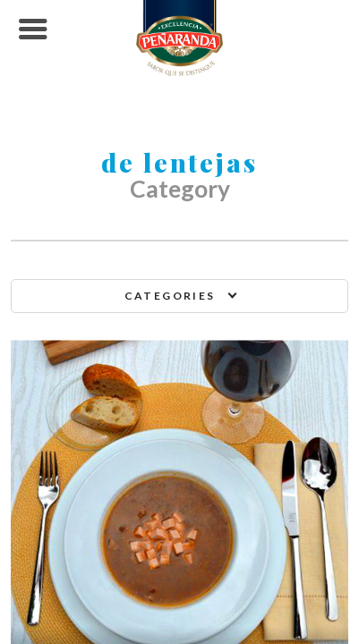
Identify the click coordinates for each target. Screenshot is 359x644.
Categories (170, 296)
